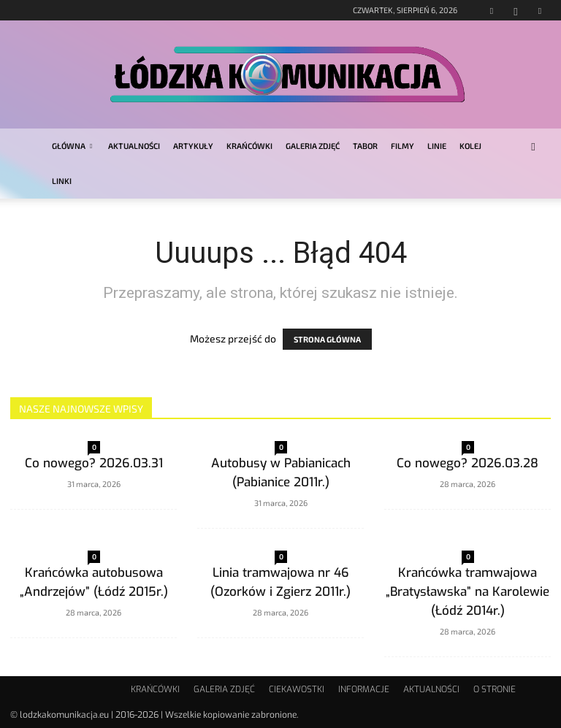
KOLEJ (470, 146)
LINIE (437, 146)
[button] (533, 146)
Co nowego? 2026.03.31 (94, 463)
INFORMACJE (364, 689)
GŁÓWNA (72, 146)
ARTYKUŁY (193, 146)
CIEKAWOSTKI (297, 689)
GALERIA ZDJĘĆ (313, 146)
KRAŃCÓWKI (249, 146)
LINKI (62, 181)
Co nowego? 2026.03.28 (467, 463)
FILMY (402, 146)
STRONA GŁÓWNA (327, 339)
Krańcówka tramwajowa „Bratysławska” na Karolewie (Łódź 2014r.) (467, 592)
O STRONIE (495, 689)
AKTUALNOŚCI (134, 146)
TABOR (365, 146)
